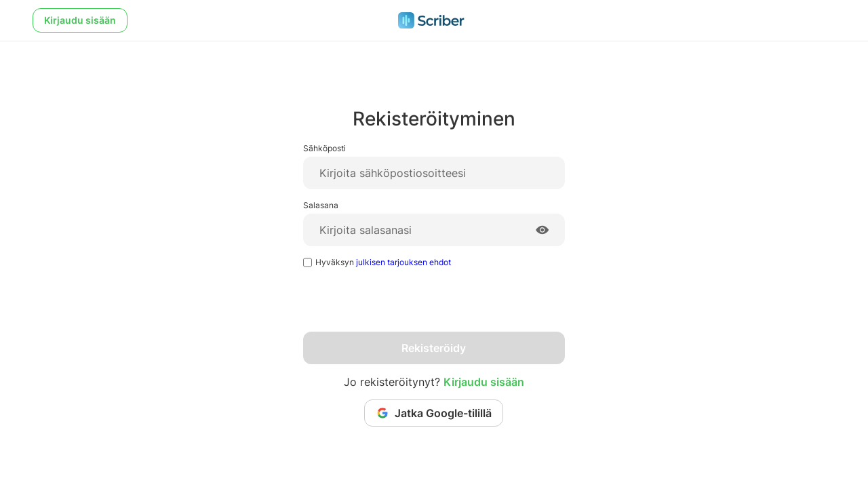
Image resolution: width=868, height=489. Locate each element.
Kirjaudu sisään (80, 20)
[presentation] (406, 305)
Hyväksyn (383, 262)
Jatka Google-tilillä (434, 413)
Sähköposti (324, 148)
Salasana (321, 205)
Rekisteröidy (434, 348)
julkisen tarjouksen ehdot (403, 262)
